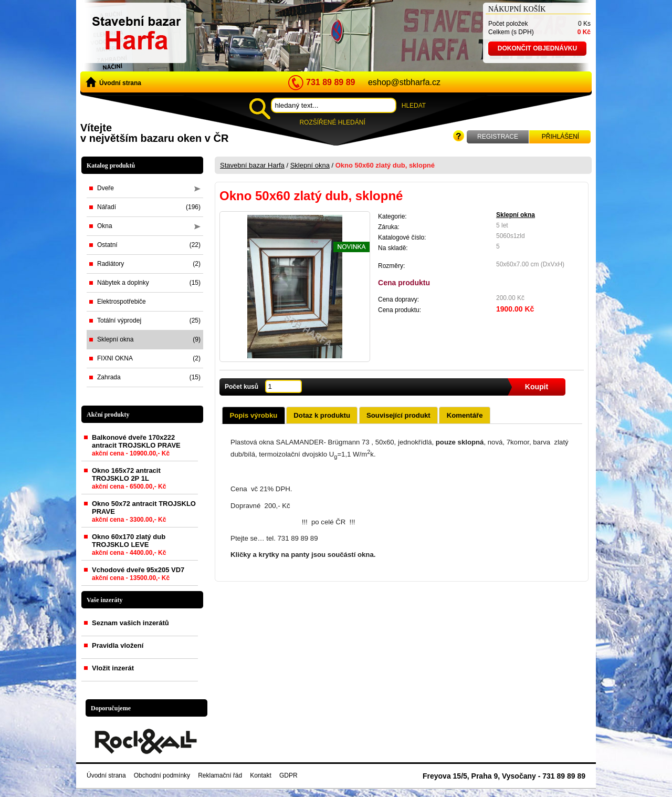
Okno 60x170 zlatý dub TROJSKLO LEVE (129, 547)
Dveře (149, 188)
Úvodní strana (113, 82)
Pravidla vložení (118, 645)
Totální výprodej (149, 320)
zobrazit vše (183, 600)
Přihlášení (560, 137)
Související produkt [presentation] (398, 415)
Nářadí (149, 207)
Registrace (498, 137)
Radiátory (149, 264)
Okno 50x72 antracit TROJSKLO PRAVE (144, 514)
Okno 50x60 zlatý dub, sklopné (385, 165)
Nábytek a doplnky (149, 283)
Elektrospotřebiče (122, 302)
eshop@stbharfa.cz (404, 82)
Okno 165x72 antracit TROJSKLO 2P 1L (129, 480)
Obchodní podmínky (162, 775)
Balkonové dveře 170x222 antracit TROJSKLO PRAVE (136, 447)
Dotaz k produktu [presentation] (322, 415)
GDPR (288, 775)
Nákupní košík (517, 9)
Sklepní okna (149, 339)
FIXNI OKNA (149, 358)
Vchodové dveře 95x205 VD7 (138, 576)
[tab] (253, 415)
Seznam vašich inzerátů (130, 623)
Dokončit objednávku (537, 48)
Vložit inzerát (113, 668)
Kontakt (261, 775)
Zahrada (149, 377)
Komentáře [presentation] (465, 415)
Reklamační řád (220, 775)
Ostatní (149, 245)
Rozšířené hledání (332, 122)
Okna (149, 226)
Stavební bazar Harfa (252, 165)
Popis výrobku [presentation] (253, 415)
